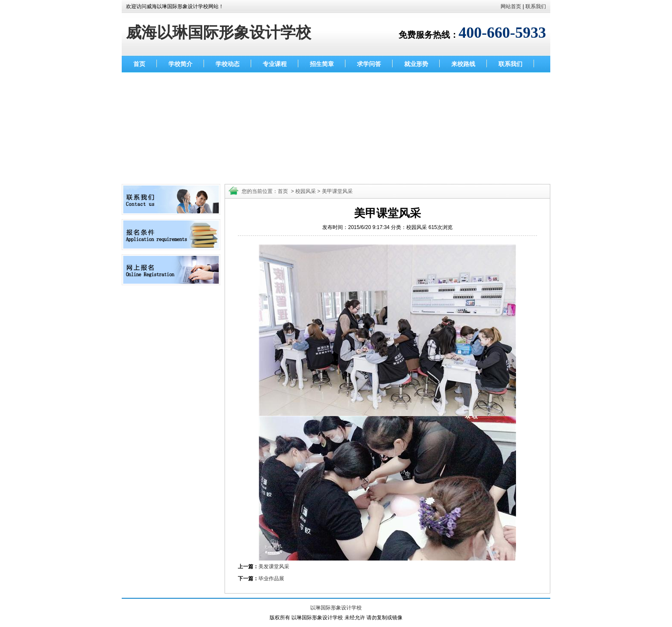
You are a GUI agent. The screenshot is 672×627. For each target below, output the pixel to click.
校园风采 (306, 191)
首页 (139, 64)
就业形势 (416, 64)
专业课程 (275, 64)
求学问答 (369, 64)
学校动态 (228, 64)
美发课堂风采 (274, 567)
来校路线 (463, 64)
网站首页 (511, 6)
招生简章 (322, 64)
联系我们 (536, 6)
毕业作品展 (271, 579)
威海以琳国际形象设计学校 (219, 33)
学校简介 (180, 64)
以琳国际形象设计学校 (336, 608)
